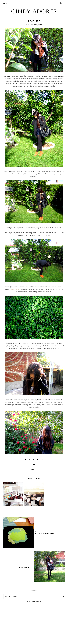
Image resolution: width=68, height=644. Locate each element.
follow (62, 3)
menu (5, 3)
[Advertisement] (34, 624)
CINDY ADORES (34, 12)
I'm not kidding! (15, 289)
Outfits (34, 469)
